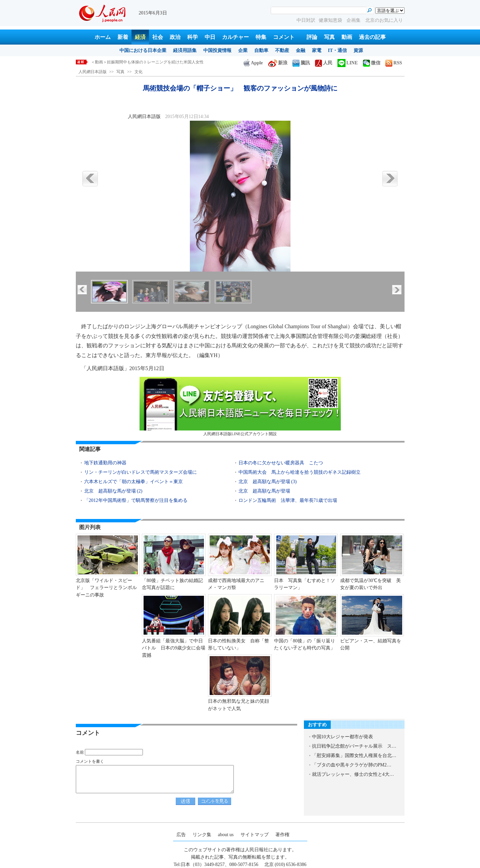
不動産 (282, 50)
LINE (348, 63)
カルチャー (235, 37)
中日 (210, 37)
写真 (329, 37)
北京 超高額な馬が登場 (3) (268, 482)
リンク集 (202, 835)
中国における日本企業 (143, 50)
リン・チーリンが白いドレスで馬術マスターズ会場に (141, 472)
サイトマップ (255, 835)
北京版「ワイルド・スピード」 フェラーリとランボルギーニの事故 (106, 588)
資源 (358, 50)
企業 (243, 50)
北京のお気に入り (384, 20)
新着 (123, 37)
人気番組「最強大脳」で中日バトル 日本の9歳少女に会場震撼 (174, 648)
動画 (347, 37)
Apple (253, 63)
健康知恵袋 (331, 20)
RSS (394, 63)
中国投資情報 (217, 50)
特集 (261, 37)
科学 (193, 37)
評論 (312, 37)
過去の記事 (372, 37)
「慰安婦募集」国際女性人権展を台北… (354, 756)
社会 (158, 37)
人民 (324, 63)
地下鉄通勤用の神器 (105, 463)
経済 (140, 37)
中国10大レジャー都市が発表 (342, 737)
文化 (139, 72)
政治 (175, 37)
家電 (317, 50)
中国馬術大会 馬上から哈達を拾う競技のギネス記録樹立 (300, 472)
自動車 (261, 50)
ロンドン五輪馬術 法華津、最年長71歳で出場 (288, 500)
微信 (372, 63)
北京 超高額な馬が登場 (264, 491)
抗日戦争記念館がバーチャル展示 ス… (354, 746)
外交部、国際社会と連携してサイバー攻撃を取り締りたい (143, 62)
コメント (284, 37)
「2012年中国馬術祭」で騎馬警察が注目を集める (136, 500)
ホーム (103, 37)
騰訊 (301, 63)
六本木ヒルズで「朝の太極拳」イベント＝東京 (134, 482)
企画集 (354, 20)
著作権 (282, 835)
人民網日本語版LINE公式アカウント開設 (240, 407)
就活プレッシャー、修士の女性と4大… (353, 774)
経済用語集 (185, 50)
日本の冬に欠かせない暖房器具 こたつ (281, 463)
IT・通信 (338, 50)
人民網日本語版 (93, 72)
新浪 (278, 63)
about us (226, 835)
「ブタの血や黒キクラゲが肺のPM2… (352, 765)
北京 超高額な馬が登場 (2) (113, 491)
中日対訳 (306, 20)
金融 (301, 50)
